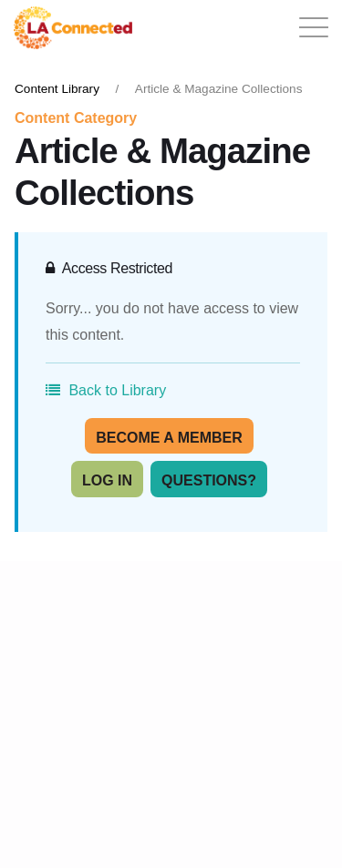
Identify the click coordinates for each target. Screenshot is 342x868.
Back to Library (106, 390)
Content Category (76, 118)
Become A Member (169, 438)
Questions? (209, 480)
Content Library (57, 89)
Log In (107, 480)
